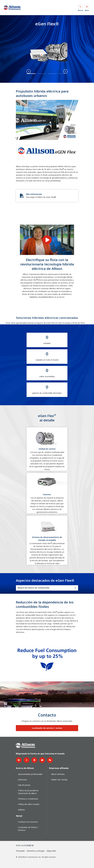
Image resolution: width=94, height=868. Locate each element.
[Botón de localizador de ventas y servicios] (47, 728)
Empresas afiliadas (59, 768)
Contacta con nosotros (28, 822)
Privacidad (20, 851)
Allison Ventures (58, 774)
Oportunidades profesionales (30, 774)
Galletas (21, 810)
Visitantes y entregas (36, 851)
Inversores (22, 780)
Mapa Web (51, 851)
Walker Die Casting (59, 780)
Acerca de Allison (25, 768)
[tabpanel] (47, 638)
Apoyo (19, 816)
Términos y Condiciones (28, 799)
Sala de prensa (24, 785)
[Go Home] (12, 8)
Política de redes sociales (29, 804)
